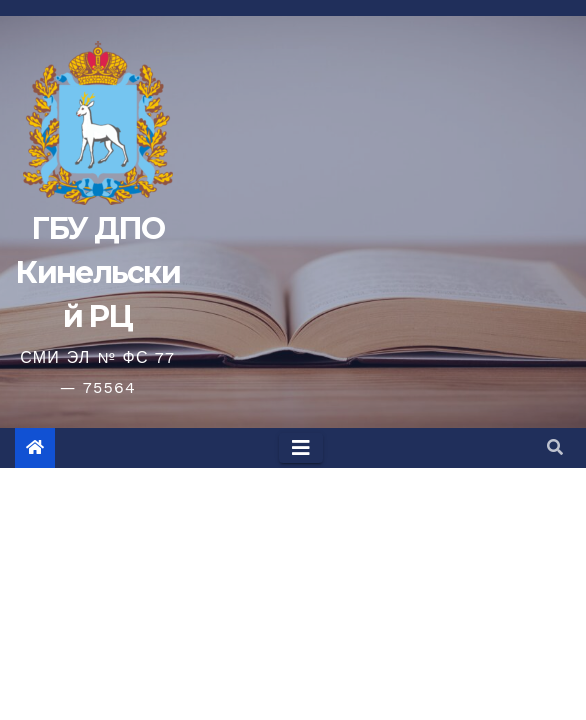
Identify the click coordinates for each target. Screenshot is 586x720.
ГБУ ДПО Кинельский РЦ (97, 272)
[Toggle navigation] (301, 448)
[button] (555, 447)
